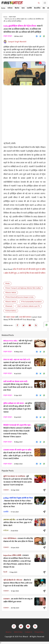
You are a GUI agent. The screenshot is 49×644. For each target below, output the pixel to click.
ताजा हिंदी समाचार (25, 317)
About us (9, 632)
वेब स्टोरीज (37, 8)
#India (7, 283)
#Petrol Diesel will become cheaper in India (19, 297)
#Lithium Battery (11, 311)
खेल (44, 8)
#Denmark (9, 306)
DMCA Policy (18, 632)
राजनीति (29, 8)
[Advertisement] (24, 112)
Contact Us (29, 632)
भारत (23, 8)
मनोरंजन (10, 8)
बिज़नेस (17, 8)
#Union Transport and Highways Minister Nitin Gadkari (23, 288)
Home (3, 8)
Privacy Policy (39, 632)
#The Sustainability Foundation (31, 302)
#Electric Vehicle (11, 293)
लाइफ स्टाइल (12, 17)
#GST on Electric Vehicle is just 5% (29, 306)
